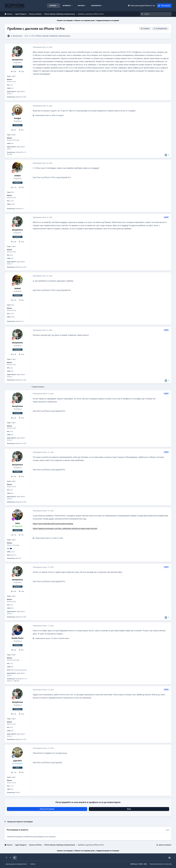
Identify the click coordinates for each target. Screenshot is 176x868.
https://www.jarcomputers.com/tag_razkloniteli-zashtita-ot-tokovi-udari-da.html (65, 528)
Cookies (33, 864)
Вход (129, 809)
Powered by (161, 864)
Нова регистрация (47, 809)
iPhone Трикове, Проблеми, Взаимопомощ (53, 36)
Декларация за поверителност (17, 864)
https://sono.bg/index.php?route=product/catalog (53, 524)
